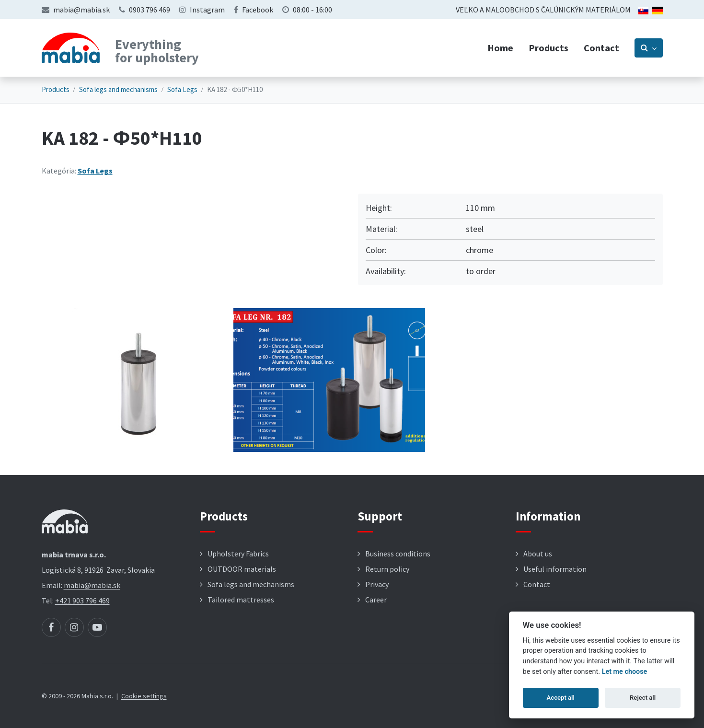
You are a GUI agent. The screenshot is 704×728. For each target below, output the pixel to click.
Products (548, 48)
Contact (601, 48)
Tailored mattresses (241, 600)
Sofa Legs (182, 89)
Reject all (643, 698)
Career (376, 600)
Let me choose (625, 672)
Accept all (561, 698)
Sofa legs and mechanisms (118, 89)
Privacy (377, 584)
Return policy (387, 569)
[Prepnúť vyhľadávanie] (648, 48)
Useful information (555, 569)
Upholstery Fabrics (238, 554)
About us (538, 554)
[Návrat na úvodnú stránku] (71, 48)
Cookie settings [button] (144, 696)
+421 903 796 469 (82, 601)
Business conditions (398, 554)
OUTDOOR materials (242, 569)
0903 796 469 (150, 10)
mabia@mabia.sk (81, 10)
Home (500, 48)
